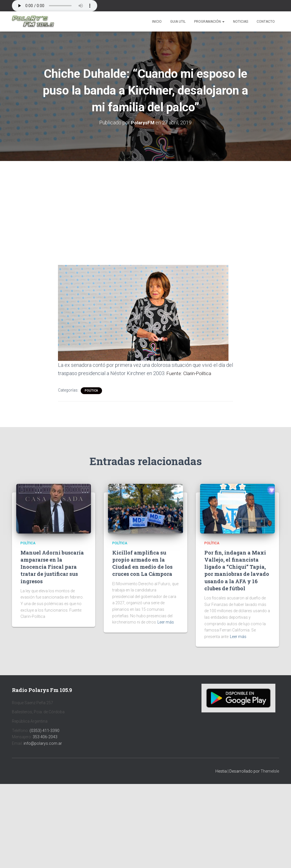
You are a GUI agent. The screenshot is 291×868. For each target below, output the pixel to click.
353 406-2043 (45, 737)
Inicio (157, 22)
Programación (209, 22)
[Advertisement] (145, 203)
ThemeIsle (270, 771)
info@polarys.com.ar (43, 743)
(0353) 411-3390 (44, 730)
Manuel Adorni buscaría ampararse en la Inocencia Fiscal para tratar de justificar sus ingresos (52, 567)
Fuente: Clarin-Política (190, 373)
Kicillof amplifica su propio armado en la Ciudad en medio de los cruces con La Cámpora (142, 563)
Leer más (166, 622)
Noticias (241, 22)
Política (91, 391)
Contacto (266, 22)
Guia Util (178, 22)
